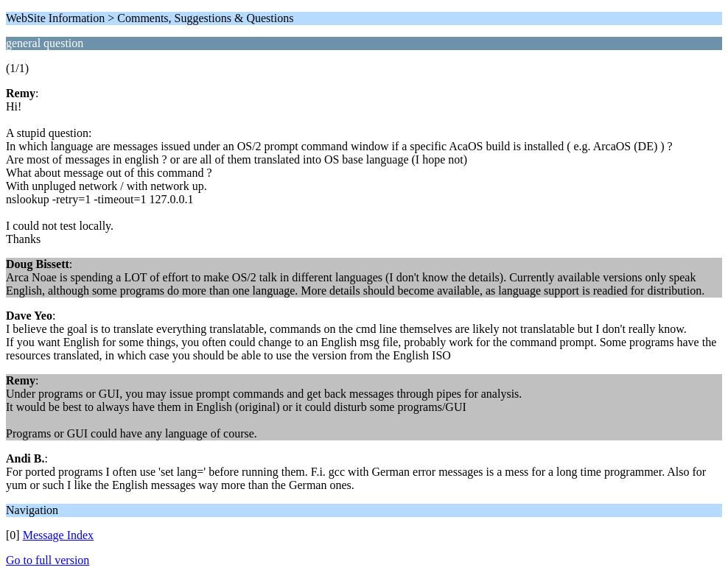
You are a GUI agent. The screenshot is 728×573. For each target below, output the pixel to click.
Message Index (58, 535)
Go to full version (48, 560)
